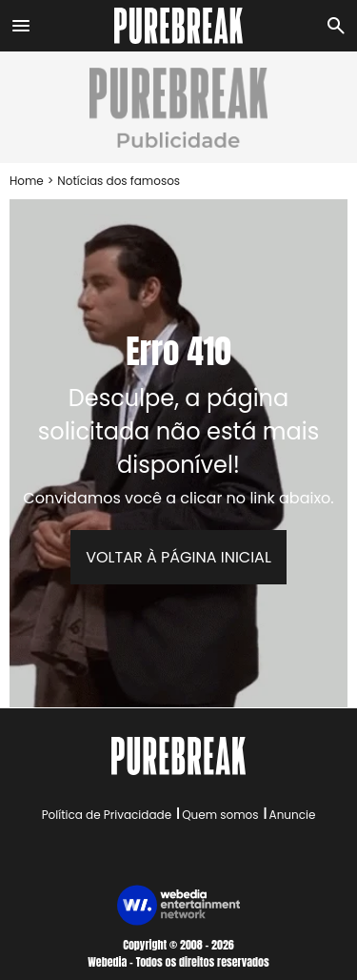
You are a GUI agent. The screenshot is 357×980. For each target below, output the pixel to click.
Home (27, 181)
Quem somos (220, 815)
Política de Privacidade (107, 815)
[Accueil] (178, 26)
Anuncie (293, 815)
